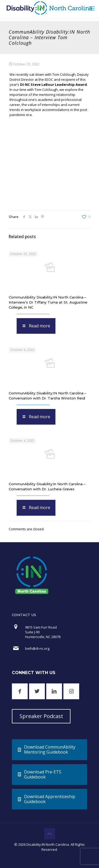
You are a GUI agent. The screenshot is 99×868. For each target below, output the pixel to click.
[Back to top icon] (50, 834)
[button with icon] (20, 691)
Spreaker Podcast (41, 716)
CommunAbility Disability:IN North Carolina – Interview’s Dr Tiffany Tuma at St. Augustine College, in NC (48, 302)
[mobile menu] (92, 8)
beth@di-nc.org (37, 648)
